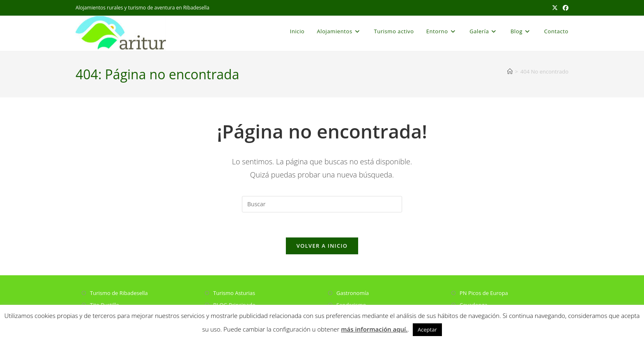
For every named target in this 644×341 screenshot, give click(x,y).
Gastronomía (353, 293)
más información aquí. (374, 329)
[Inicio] (510, 71)
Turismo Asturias (234, 293)
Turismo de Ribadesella (119, 293)
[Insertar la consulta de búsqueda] (322, 204)
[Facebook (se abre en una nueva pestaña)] (564, 8)
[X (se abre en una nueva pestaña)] (555, 8)
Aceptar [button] (427, 329)
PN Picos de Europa (484, 293)
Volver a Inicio (322, 246)
